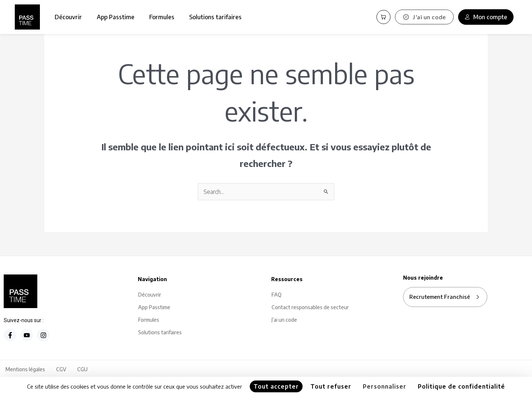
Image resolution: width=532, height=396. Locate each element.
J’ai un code (284, 320)
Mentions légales (25, 369)
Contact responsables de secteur (310, 307)
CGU (82, 369)
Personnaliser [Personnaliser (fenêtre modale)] (385, 386)
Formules (162, 17)
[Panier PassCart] (383, 17)
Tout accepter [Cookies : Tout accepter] (276, 386)
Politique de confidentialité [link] (461, 386)
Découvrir (68, 17)
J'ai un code (424, 17)
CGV (61, 369)
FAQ (277, 295)
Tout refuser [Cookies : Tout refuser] (331, 386)
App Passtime (116, 17)
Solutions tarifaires (215, 17)
